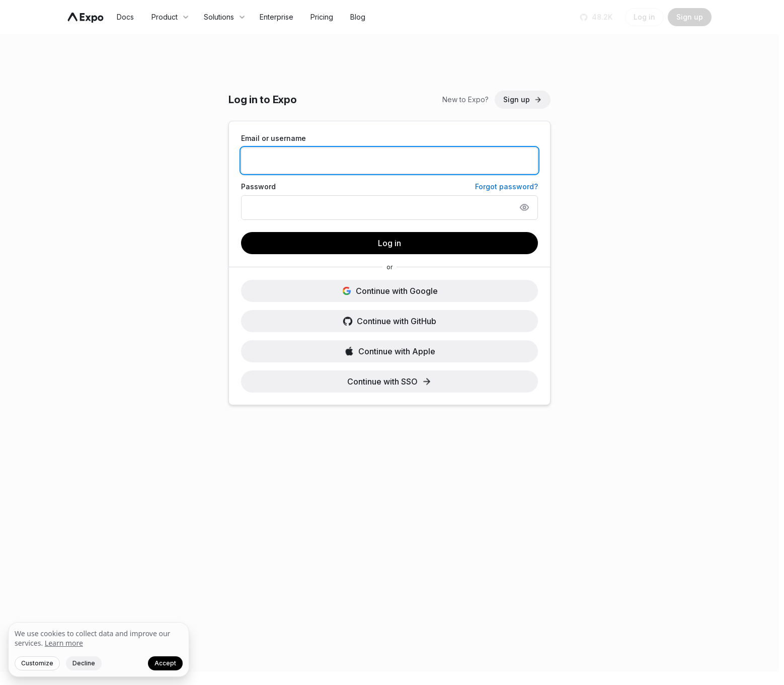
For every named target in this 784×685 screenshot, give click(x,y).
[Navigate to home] (86, 18)
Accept (165, 663)
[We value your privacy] (99, 650)
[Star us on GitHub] (597, 17)
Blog (358, 17)
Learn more (64, 643)
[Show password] (524, 207)
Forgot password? (506, 186)
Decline (84, 663)
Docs (125, 17)
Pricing (322, 17)
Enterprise (277, 17)
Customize (37, 663)
